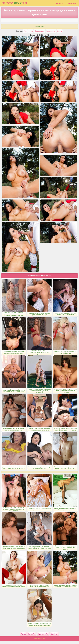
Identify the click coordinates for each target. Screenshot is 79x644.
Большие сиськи (40, 31)
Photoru (15, 3)
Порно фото (72, 3)
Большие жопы (51, 31)
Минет (31, 31)
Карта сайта (32, 634)
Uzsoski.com (54, 634)
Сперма (60, 31)
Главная (23, 634)
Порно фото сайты (43, 634)
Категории (60, 3)
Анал (25, 31)
